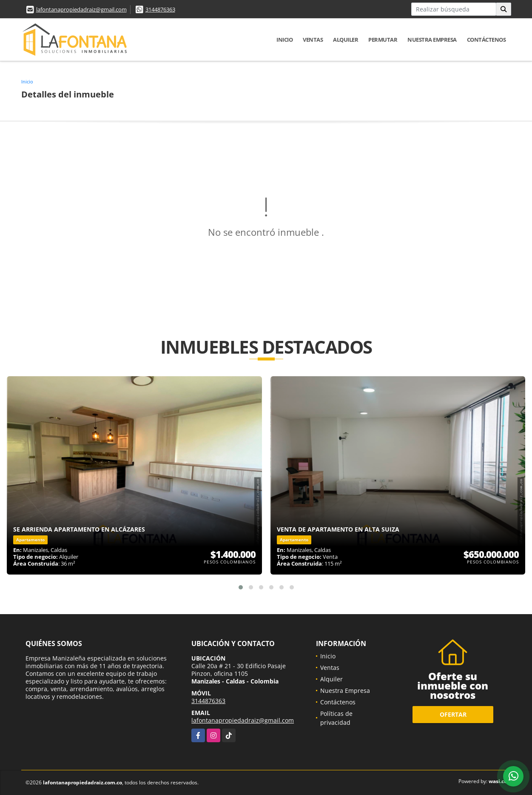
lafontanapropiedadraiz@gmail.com (81, 9)
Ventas (313, 40)
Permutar (383, 40)
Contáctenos (486, 40)
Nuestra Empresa (432, 40)
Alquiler (346, 40)
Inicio (284, 40)
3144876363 (160, 9)
